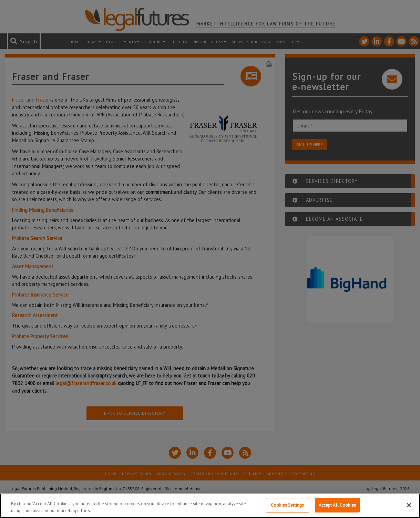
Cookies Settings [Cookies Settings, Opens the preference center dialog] (287, 505)
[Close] (409, 505)
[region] (210, 506)
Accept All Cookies (337, 505)
